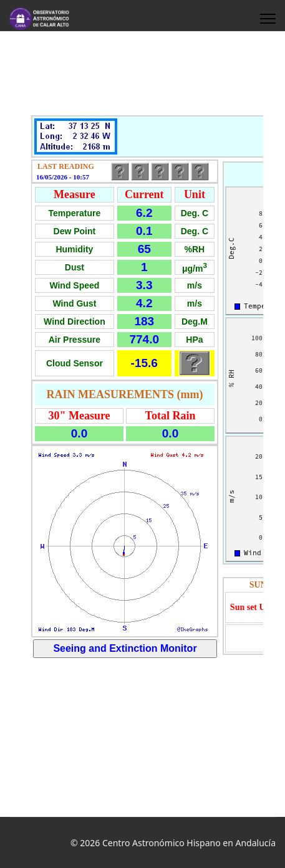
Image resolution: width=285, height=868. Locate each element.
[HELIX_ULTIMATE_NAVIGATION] (268, 19)
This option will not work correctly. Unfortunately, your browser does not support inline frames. (142, 422)
